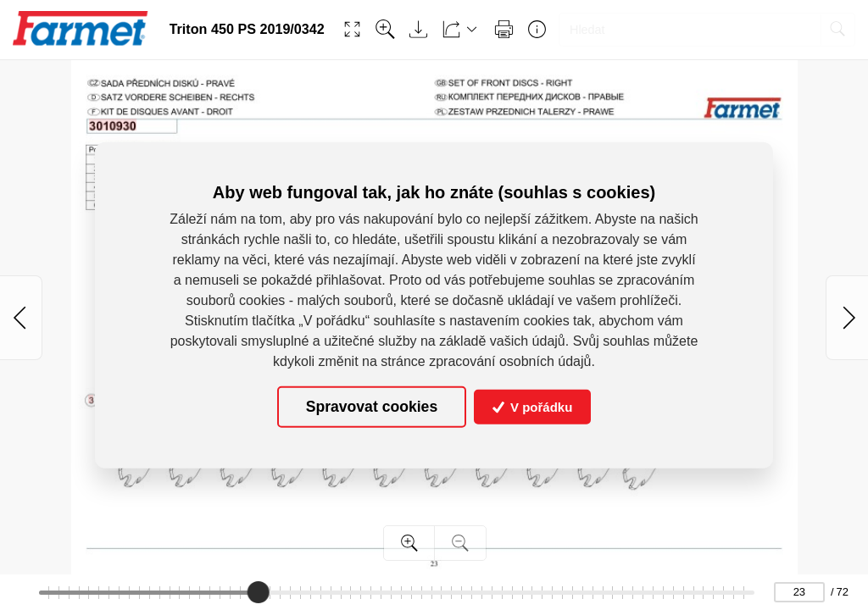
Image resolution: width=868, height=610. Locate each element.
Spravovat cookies (372, 407)
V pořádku (533, 407)
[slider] (259, 592)
